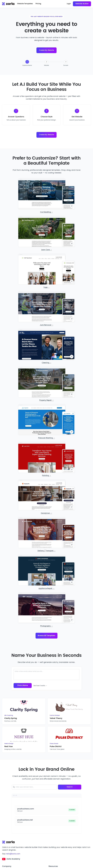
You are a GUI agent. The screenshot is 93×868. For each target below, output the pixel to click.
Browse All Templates (46, 637)
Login (68, 4)
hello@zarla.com (13, 829)
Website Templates (25, 4)
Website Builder (82, 4)
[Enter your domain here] (41, 762)
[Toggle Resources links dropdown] (70, 843)
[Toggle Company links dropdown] (23, 843)
